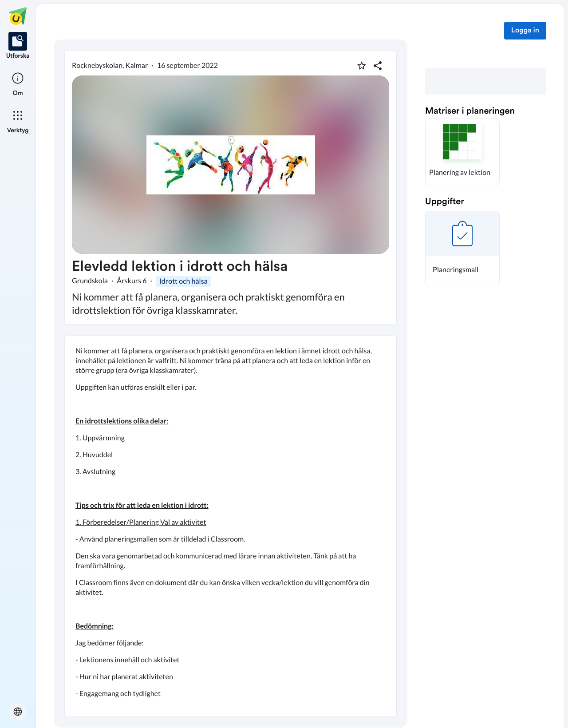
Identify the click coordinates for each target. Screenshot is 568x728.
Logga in (525, 31)
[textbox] (231, 526)
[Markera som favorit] (362, 66)
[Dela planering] (378, 66)
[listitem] (18, 46)
